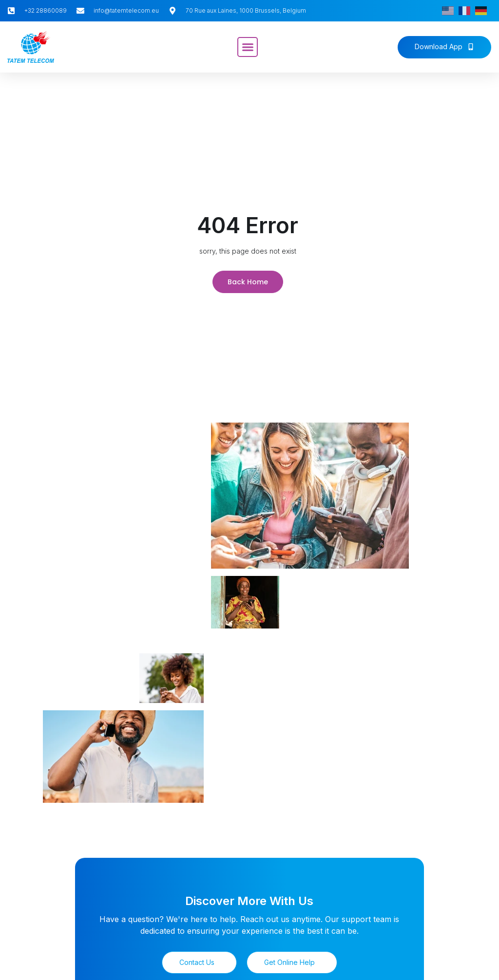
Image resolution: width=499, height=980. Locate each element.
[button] (248, 47)
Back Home (248, 281)
